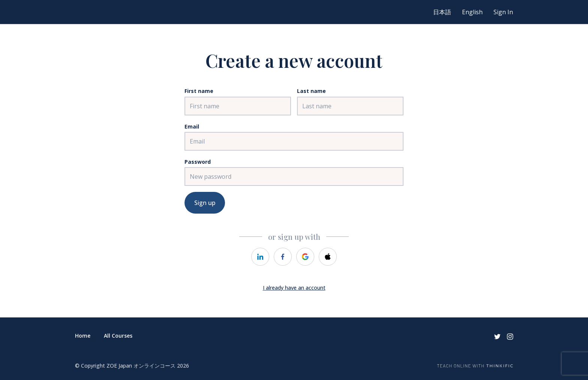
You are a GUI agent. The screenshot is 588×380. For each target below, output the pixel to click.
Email (192, 126)
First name (199, 91)
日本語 (442, 12)
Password (198, 162)
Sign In (503, 12)
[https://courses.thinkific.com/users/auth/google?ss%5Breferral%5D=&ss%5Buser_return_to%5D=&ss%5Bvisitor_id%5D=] (305, 257)
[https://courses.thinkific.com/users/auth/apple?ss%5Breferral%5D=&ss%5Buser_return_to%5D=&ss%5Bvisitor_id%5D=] (328, 257)
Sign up (205, 203)
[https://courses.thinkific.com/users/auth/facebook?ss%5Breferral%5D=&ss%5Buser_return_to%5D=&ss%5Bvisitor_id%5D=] (283, 257)
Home (83, 336)
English (472, 12)
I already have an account (294, 288)
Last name (311, 91)
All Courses (118, 336)
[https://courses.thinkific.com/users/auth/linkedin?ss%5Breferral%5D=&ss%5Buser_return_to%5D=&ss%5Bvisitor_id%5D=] (260, 257)
